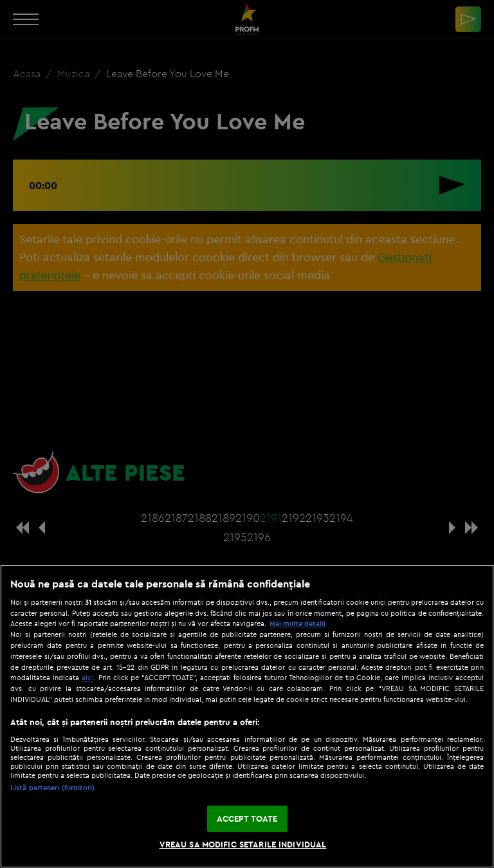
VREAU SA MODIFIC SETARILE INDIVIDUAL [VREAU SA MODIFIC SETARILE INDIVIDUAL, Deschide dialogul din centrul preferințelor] (243, 844)
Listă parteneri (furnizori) (52, 788)
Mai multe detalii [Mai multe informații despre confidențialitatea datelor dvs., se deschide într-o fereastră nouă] (297, 623)
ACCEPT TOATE (247, 818)
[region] (247, 716)
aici (88, 677)
